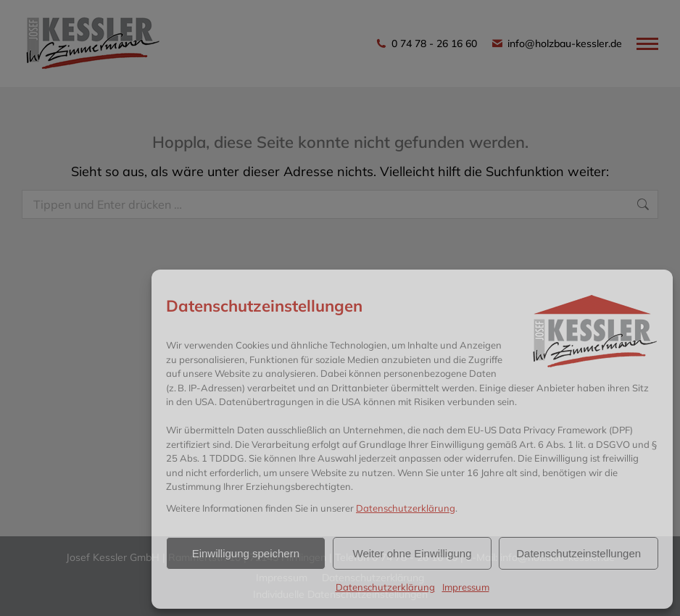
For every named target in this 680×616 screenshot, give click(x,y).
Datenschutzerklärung (406, 508)
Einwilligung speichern (246, 553)
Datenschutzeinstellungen (579, 553)
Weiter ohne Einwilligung (412, 553)
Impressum (466, 587)
